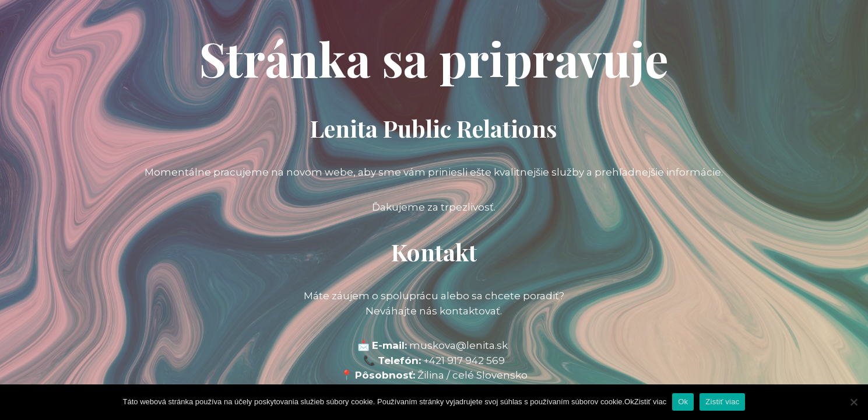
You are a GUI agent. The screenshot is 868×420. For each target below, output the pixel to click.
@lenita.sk (482, 345)
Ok (683, 402)
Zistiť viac (722, 402)
